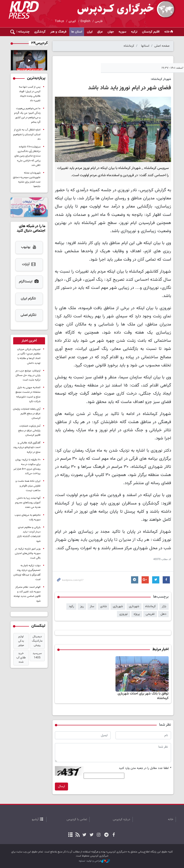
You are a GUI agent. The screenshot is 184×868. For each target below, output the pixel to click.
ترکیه (134, 32)
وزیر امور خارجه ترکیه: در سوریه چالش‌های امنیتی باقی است (28, 553)
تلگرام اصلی (29, 315)
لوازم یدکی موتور (21, 641)
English (85, 21)
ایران (90, 32)
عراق (100, 32)
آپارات (29, 265)
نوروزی (124, 614)
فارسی (99, 21)
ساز (92, 606)
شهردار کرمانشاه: (161, 79)
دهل (163, 614)
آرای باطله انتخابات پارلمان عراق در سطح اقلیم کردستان (27, 414)
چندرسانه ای (22, 32)
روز (82, 606)
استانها (145, 46)
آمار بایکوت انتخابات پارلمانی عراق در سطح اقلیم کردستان (29, 431)
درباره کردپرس (121, 819)
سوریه (122, 32)
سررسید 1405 (37, 655)
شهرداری (134, 606)
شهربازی (118, 606)
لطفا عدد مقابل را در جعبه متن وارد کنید (145, 768)
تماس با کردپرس (77, 819)
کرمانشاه (129, 46)
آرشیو (35, 819)
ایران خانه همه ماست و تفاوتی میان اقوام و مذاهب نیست (28, 486)
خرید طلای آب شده (21, 658)
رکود (71, 606)
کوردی (72, 21)
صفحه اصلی (162, 46)
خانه (169, 32)
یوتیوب (29, 247)
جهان (111, 32)
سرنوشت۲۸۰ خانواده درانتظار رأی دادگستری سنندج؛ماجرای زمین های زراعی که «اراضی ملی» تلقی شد (27, 156)
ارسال (61, 786)
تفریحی (150, 614)
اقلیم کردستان (151, 32)
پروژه (137, 614)
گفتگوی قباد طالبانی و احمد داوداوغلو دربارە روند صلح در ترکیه (27, 447)
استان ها (77, 32)
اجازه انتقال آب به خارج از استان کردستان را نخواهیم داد (27, 134)
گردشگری (40, 32)
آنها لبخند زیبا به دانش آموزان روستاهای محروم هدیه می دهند (28, 503)
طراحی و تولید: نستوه (94, 861)
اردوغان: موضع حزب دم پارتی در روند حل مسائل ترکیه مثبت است (28, 375)
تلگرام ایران (28, 299)
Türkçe (59, 21)
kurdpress (119, 10)
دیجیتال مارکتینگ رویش (37, 641)
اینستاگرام (29, 282)
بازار (164, 606)
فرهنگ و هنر (58, 32)
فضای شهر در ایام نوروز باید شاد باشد (130, 88)
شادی (103, 606)
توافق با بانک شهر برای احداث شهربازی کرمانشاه (143, 696)
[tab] (29, 341)
